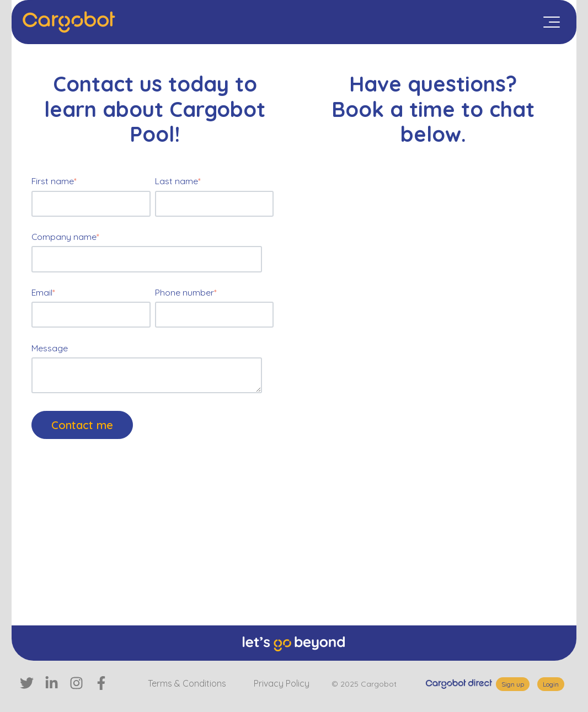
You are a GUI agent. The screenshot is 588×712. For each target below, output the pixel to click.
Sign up (513, 684)
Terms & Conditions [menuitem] (187, 683)
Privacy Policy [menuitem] (282, 683)
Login (551, 684)
